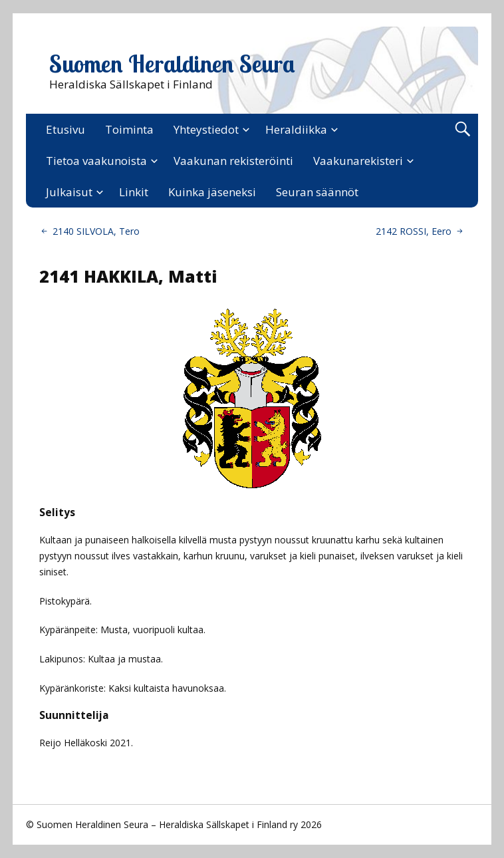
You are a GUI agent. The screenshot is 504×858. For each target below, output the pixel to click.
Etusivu (65, 129)
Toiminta (129, 129)
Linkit (134, 192)
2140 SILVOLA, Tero (96, 231)
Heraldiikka (296, 129)
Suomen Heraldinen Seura (172, 64)
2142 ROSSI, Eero (414, 231)
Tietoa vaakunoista (96, 161)
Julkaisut (69, 192)
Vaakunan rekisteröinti (233, 161)
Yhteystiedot (206, 129)
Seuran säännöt (317, 192)
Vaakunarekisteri (358, 161)
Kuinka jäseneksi (212, 192)
